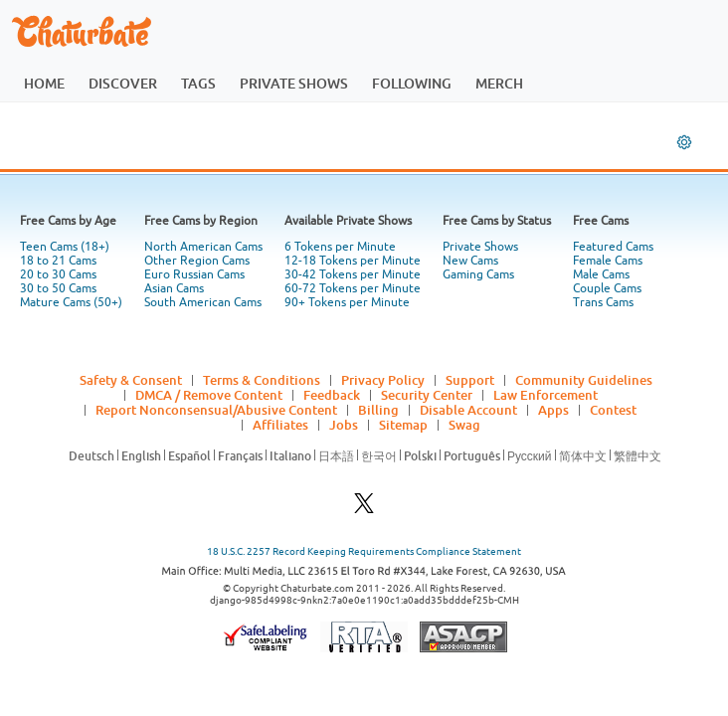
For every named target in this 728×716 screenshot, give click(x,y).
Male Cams (601, 274)
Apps (553, 410)
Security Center (427, 395)
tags (198, 83)
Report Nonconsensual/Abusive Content (216, 410)
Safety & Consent (131, 380)
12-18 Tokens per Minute (353, 261)
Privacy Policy (383, 380)
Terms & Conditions (262, 380)
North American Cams (203, 247)
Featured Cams (613, 247)
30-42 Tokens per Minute (353, 274)
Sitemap (403, 425)
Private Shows (480, 247)
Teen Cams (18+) (65, 247)
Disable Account (468, 410)
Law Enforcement (546, 395)
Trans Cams (603, 302)
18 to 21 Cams (58, 261)
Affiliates (280, 425)
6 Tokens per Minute (340, 247)
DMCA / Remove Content (209, 395)
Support (470, 380)
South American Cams (203, 302)
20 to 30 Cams (58, 274)
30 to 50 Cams (58, 288)
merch (499, 83)
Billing (378, 410)
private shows (294, 83)
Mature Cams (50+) (71, 302)
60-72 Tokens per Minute (353, 288)
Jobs (344, 425)
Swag (464, 425)
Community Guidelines (584, 380)
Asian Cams (174, 288)
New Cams (470, 261)
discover (123, 83)
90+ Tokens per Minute (347, 302)
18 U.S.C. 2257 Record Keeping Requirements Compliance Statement (364, 551)
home (44, 83)
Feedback (332, 395)
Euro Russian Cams (194, 274)
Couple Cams (607, 288)
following (412, 83)
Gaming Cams (478, 274)
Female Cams (608, 261)
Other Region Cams (197, 261)
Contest (613, 410)
